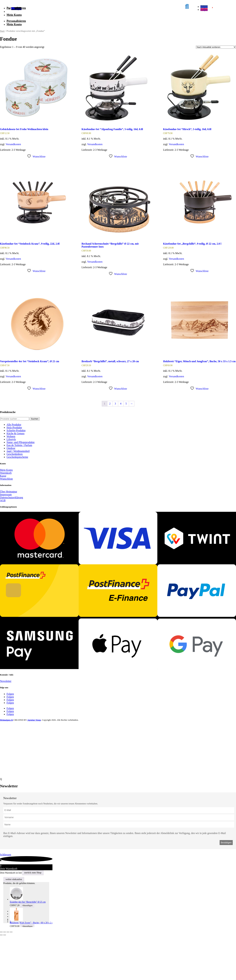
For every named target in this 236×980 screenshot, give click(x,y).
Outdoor (11, 492)
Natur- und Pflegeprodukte (21, 486)
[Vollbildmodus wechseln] (5, 976)
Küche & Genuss (15, 478)
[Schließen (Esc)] (11, 976)
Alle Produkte (14, 469)
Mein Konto (14, 59)
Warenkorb (6, 517)
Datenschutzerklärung (11, 542)
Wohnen (11, 481)
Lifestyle (11, 484)
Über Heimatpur (9, 536)
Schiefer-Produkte (16, 475)
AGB (3, 545)
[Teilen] (8, 976)
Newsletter (6, 725)
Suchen (35, 463)
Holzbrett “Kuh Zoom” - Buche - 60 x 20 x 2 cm (32, 967)
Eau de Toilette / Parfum (19, 489)
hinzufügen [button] (27, 950)
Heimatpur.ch (6, 764)
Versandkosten (13, 188)
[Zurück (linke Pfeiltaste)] (1, 979)
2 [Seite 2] (110, 448)
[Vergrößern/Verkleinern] (1, 976)
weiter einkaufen (14, 924)
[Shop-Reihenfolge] (216, 91)
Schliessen (6, 899)
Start (2, 75)
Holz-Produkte (14, 472)
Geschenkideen (15, 498)
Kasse (3, 520)
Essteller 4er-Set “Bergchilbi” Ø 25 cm (28, 946)
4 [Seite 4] (121, 448)
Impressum (6, 539)
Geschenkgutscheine (17, 501)
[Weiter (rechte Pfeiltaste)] (5, 979)
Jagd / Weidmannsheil (18, 495)
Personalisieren (16, 30)
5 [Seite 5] (126, 448)
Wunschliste (6, 523)
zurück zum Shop (33, 917)
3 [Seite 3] (115, 448)
